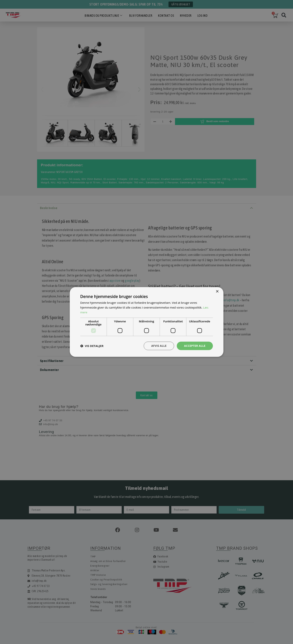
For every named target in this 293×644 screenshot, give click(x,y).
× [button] (217, 292)
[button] (92, 346)
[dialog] (146, 322)
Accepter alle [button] (195, 346)
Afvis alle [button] (159, 346)
